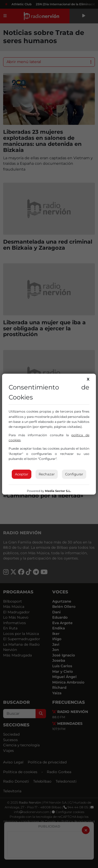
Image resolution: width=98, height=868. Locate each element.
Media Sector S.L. (58, 491)
